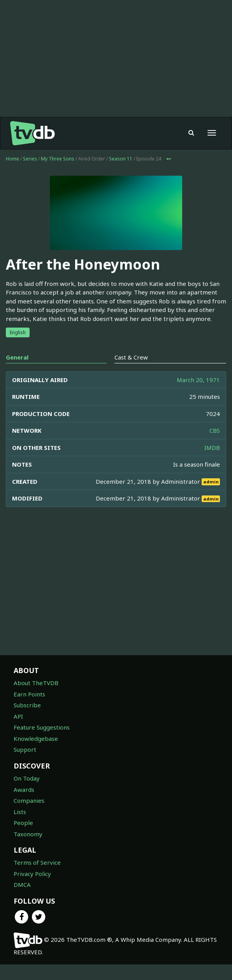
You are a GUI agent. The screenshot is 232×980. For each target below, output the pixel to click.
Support (25, 749)
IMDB (212, 448)
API (18, 716)
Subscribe (27, 705)
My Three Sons (58, 159)
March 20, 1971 (198, 380)
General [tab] (17, 357)
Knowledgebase (36, 739)
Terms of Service (37, 862)
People (23, 823)
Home (12, 159)
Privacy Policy (32, 874)
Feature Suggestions (42, 727)
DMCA (22, 885)
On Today (27, 778)
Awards (24, 790)
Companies (29, 800)
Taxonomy (28, 834)
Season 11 (121, 159)
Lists (20, 812)
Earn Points (29, 694)
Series (30, 159)
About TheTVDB (36, 683)
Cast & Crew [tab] (131, 357)
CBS (215, 430)
